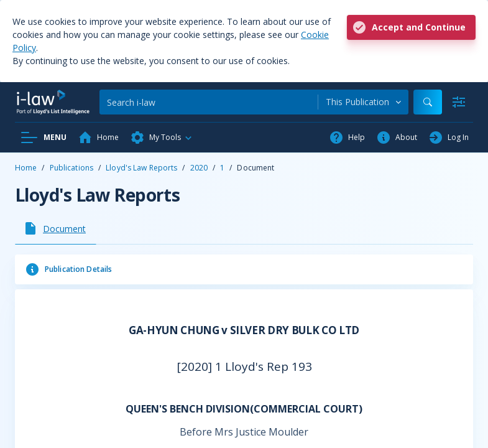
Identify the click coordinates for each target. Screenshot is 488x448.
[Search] (209, 102)
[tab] (56, 228)
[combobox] (363, 102)
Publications (71, 168)
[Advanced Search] (459, 102)
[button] (162, 138)
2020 (199, 168)
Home (26, 168)
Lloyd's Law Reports (141, 168)
